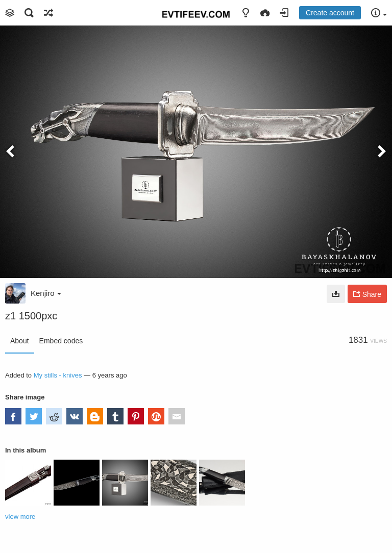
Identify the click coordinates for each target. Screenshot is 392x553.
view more (20, 517)
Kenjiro (46, 293)
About (20, 341)
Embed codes (61, 341)
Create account (330, 13)
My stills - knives (58, 375)
